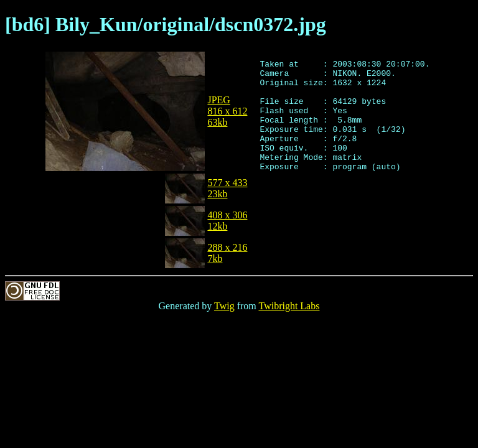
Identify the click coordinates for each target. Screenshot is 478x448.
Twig (224, 306)
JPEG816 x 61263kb (227, 111)
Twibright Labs (289, 306)
